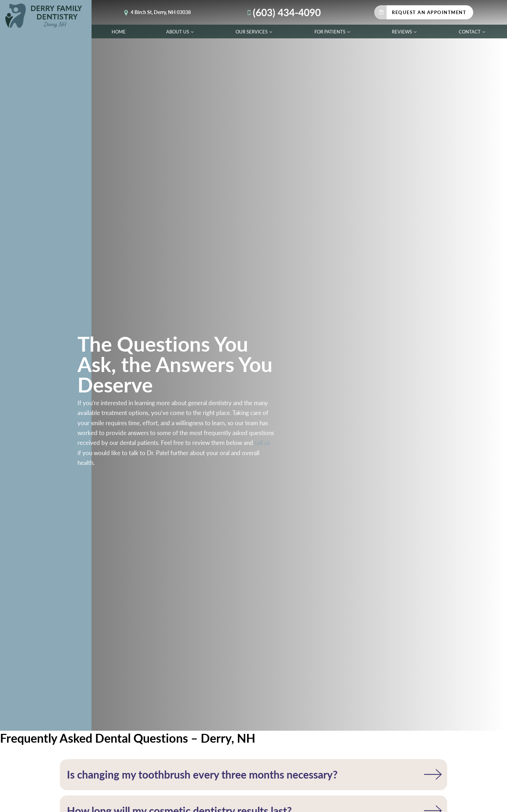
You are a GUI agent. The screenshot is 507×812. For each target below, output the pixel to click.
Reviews (405, 32)
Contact (473, 32)
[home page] (46, 16)
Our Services (255, 32)
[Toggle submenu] (192, 32)
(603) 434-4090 (282, 12)
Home (119, 32)
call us (262, 442)
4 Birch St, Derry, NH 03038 (156, 12)
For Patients (333, 32)
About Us (181, 32)
